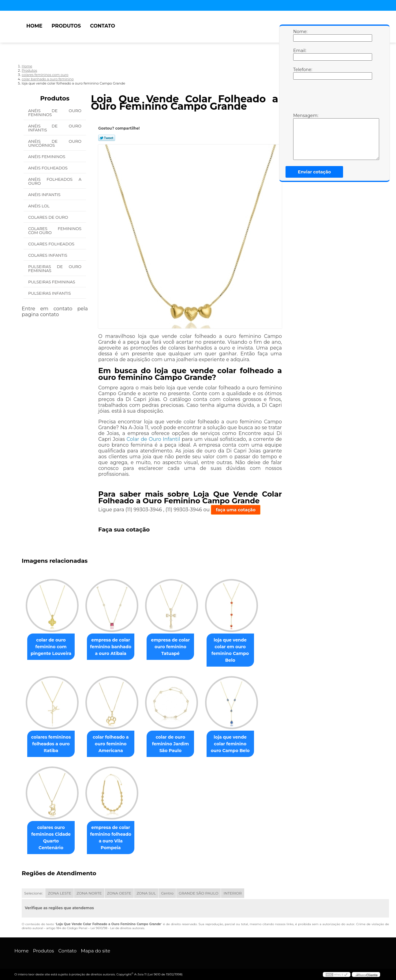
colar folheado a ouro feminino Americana (114, 744)
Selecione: (33, 893)
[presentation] (332, 98)
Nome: (299, 35)
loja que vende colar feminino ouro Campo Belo (239, 744)
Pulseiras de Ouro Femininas (55, 269)
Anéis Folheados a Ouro (55, 181)
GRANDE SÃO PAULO (198, 893)
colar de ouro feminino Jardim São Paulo (177, 744)
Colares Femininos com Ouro (55, 231)
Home (34, 26)
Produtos (66, 26)
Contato (103, 26)
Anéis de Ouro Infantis (55, 128)
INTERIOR (232, 893)
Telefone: (299, 73)
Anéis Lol (39, 206)
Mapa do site (95, 951)
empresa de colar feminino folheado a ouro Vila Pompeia (114, 838)
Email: (299, 54)
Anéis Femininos (47, 157)
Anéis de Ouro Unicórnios (55, 143)
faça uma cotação (236, 510)
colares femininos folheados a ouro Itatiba (52, 744)
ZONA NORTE (89, 893)
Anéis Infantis (45, 195)
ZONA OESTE (119, 893)
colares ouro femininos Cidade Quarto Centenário (52, 834)
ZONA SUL (146, 893)
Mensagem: (299, 136)
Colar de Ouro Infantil (153, 439)
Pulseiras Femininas (52, 282)
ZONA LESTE (60, 893)
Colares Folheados (52, 244)
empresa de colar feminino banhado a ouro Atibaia (114, 647)
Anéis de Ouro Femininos (55, 113)
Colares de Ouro (49, 217)
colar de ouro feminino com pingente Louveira (52, 647)
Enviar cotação (314, 172)
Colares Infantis (48, 255)
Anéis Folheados (48, 168)
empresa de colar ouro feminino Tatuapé (177, 647)
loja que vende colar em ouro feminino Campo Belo (239, 650)
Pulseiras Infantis (50, 293)
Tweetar (107, 138)
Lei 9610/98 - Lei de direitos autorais (117, 928)
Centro (167, 893)
